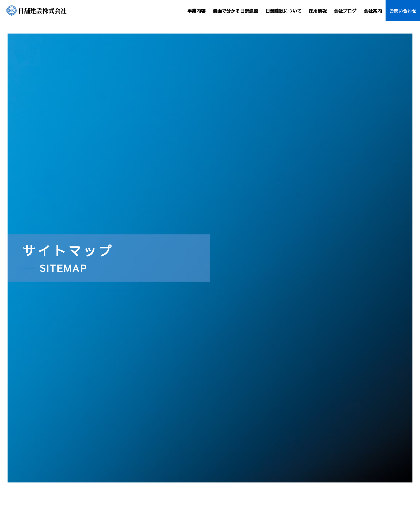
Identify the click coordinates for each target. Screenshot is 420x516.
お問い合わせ (403, 11)
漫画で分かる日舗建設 (235, 11)
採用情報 (318, 11)
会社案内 (373, 11)
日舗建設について (283, 11)
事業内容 (196, 11)
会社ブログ (345, 11)
